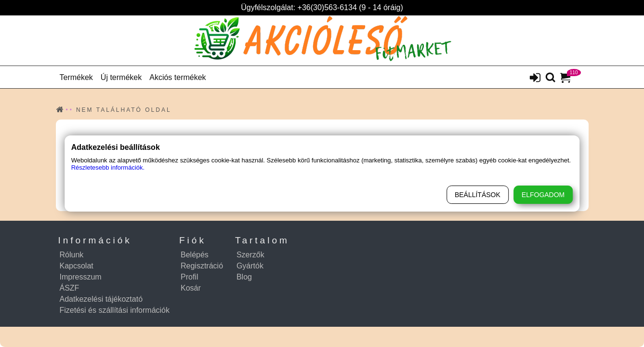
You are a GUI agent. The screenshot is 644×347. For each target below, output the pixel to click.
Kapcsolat (77, 266)
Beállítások (478, 195)
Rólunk (72, 255)
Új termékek (121, 77)
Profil (189, 277)
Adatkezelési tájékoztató (101, 299)
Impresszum (81, 277)
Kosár (191, 288)
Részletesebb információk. (108, 167)
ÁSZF (70, 288)
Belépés (195, 255)
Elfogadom (543, 195)
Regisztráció (202, 266)
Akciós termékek (177, 77)
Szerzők (250, 255)
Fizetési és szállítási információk (115, 310)
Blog (244, 277)
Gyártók (250, 266)
